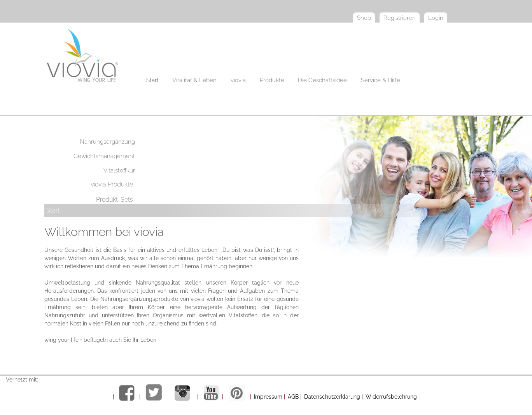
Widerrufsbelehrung (391, 397)
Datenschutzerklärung (332, 397)
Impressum (268, 397)
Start (53, 210)
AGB (293, 397)
